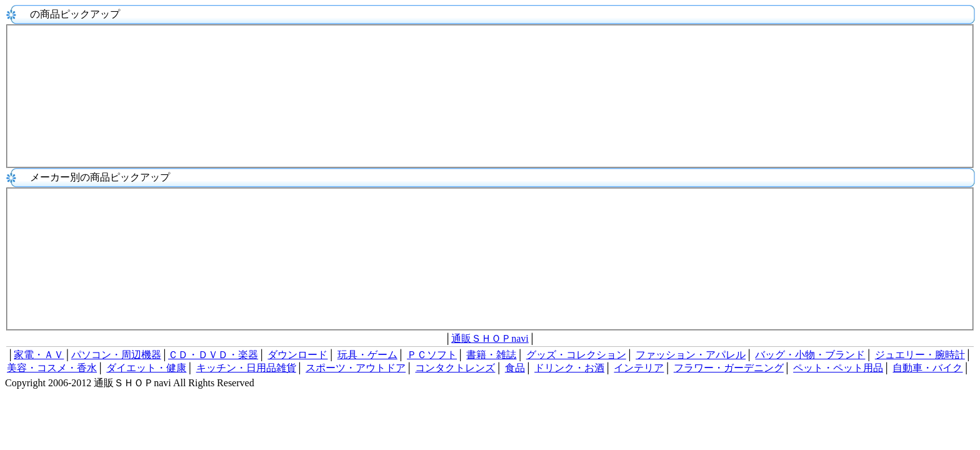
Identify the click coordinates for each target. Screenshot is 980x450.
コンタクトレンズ (455, 368)
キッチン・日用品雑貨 (246, 368)
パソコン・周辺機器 (116, 355)
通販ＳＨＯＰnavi (490, 338)
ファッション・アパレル (691, 355)
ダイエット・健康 (146, 368)
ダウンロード (297, 355)
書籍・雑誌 (491, 355)
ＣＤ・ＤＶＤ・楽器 (213, 355)
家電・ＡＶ (39, 355)
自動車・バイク (927, 368)
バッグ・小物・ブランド (810, 355)
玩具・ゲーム (367, 355)
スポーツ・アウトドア (356, 368)
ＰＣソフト (432, 355)
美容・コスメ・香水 (52, 368)
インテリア (639, 368)
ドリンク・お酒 (569, 368)
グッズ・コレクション (576, 355)
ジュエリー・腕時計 (920, 355)
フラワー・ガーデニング (729, 368)
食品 (515, 368)
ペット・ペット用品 (838, 368)
